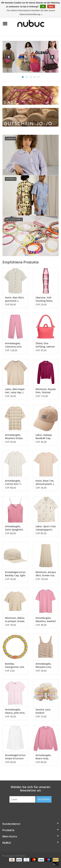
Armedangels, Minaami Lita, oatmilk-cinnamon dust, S (46, 665)
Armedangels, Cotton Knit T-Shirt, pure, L (13, 482)
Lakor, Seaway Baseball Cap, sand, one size (44, 437)
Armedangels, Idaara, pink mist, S (15, 711)
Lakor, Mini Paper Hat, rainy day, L (15, 391)
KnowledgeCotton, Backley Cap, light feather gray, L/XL (15, 574)
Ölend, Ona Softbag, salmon (45, 345)
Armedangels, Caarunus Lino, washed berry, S (14, 345)
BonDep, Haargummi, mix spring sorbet (15, 665)
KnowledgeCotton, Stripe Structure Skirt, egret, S (15, 757)
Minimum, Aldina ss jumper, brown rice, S (15, 620)
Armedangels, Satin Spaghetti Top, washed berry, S (14, 528)
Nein (51, 7)
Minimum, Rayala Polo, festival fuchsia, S (46, 391)
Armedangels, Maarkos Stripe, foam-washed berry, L (14, 437)
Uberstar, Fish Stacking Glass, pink (44, 299)
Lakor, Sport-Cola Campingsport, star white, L (46, 528)
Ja (43, 7)
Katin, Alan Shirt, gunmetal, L (15, 299)
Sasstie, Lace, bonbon (43, 711)
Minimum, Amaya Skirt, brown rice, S (46, 574)
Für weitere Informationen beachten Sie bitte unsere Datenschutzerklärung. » (31, 12)
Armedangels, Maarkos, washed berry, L (46, 620)
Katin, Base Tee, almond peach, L (45, 482)
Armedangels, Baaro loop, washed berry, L (44, 757)
